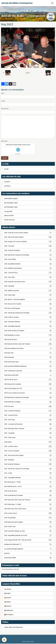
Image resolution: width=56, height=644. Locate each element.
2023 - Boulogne (28, 460)
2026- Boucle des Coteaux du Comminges (28, 255)
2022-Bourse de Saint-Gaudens (28, 522)
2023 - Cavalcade (28, 433)
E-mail (3, 101)
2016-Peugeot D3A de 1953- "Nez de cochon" (28, 540)
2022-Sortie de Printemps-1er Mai (28, 531)
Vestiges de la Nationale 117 (28, 544)
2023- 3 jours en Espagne (28, 451)
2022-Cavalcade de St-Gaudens (28, 495)
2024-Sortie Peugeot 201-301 (28, 389)
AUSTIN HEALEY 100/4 (11, 203)
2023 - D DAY (28, 473)
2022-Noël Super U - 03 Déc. (28, 482)
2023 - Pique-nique (28, 437)
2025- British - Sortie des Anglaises (28, 300)
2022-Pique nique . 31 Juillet (28, 504)
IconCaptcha (18, 154)
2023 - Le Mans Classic (28, 446)
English (7, 593)
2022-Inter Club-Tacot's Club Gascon (28, 509)
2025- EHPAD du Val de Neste (28, 268)
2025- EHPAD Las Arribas (28, 291)
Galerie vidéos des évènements (14, 627)
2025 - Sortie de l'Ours (28, 273)
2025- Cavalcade (28, 286)
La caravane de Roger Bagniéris (28, 549)
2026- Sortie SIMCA (28, 259)
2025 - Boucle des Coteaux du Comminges (28, 313)
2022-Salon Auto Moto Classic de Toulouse (28, 500)
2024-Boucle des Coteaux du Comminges (28, 397)
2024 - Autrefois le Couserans (28, 371)
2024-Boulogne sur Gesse (28, 335)
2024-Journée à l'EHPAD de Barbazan (28, 366)
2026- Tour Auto (28, 246)
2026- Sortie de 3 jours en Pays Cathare (28, 233)
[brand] (17, 3)
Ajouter (5, 158)
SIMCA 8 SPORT (9, 216)
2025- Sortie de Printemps (28, 322)
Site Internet (5, 109)
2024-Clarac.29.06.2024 (28, 375)
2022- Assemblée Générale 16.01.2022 (28, 535)
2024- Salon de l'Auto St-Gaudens (28, 331)
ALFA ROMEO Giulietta (11, 199)
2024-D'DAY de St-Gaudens (28, 402)
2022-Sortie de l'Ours (28, 491)
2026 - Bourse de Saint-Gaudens (28, 237)
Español (8, 598)
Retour (28, 73)
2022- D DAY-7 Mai (28, 527)
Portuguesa (9, 615)
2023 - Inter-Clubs (28, 420)
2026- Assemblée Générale (28, 264)
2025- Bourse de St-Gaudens (28, 304)
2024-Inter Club (28, 353)
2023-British (28, 442)
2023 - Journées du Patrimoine (28, 424)
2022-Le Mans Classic (28, 513)
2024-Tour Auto (28, 406)
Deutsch (8, 606)
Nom (3, 93)
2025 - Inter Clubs (28, 277)
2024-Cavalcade (28, 357)
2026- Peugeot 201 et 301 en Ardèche (28, 242)
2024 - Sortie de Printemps (28, 411)
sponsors (28, 553)
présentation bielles (28, 558)
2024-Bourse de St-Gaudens (28, 384)
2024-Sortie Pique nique (28, 362)
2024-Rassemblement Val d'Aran (28, 348)
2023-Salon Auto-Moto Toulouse (28, 429)
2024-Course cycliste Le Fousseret (28, 393)
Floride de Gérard (9, 220)
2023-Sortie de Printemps (28, 464)
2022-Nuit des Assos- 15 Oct (28, 486)
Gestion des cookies (28, 642)
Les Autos (7, 182)
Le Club (6, 169)
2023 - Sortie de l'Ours (28, 415)
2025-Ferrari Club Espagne (28, 308)
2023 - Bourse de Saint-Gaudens (28, 455)
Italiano (7, 602)
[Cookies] (4, 640)
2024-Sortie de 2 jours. (28, 380)
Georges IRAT (8, 211)
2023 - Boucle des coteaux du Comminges (28, 469)
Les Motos (7, 186)
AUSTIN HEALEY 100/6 (11, 207)
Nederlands (9, 610)
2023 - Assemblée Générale (28, 478)
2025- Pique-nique (28, 295)
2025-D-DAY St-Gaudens (28, 317)
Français (8, 589)
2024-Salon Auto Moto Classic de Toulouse (28, 344)
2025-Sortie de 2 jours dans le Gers (28, 282)
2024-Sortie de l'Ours (28, 340)
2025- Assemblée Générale (28, 326)
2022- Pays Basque (28, 518)
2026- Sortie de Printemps (28, 250)
